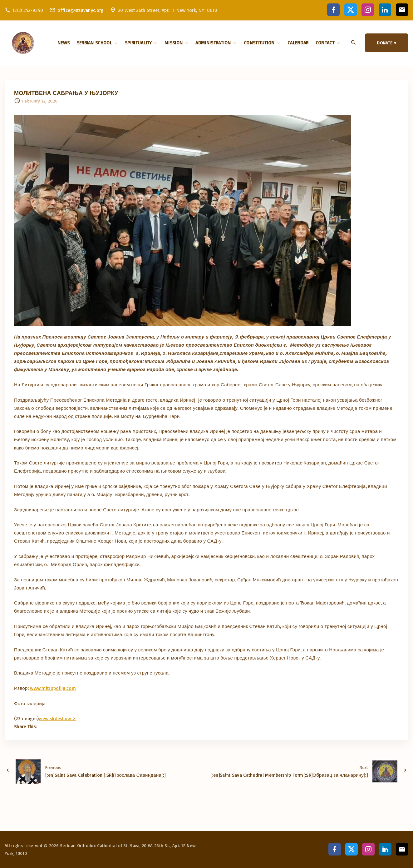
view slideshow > (57, 718)
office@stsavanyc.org (81, 10)
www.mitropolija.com (53, 688)
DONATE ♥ (387, 43)
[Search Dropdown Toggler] (353, 43)
